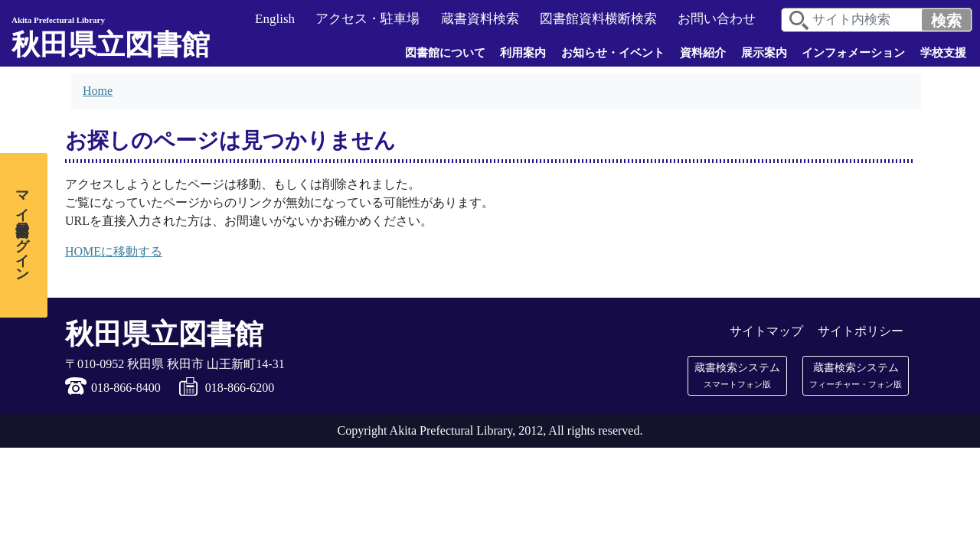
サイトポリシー (861, 331)
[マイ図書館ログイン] (24, 235)
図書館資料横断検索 (598, 19)
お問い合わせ (717, 19)
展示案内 (764, 53)
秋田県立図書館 (111, 38)
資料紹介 (703, 53)
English (275, 19)
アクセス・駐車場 (367, 19)
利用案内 (523, 53)
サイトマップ (766, 331)
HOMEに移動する (114, 251)
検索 (946, 21)
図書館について (445, 53)
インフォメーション (853, 53)
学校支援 (943, 53)
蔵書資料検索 (480, 19)
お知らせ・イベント (613, 53)
